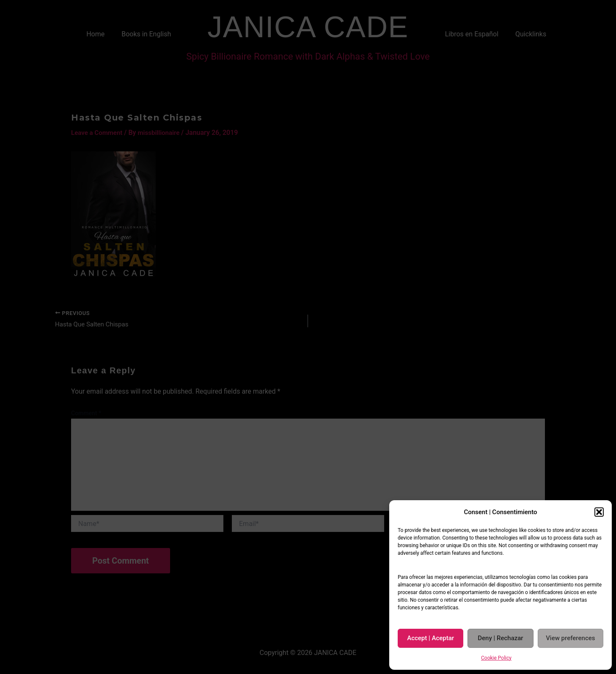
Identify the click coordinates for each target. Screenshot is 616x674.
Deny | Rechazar (500, 638)
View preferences (570, 638)
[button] (599, 512)
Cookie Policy (496, 658)
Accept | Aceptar (430, 638)
